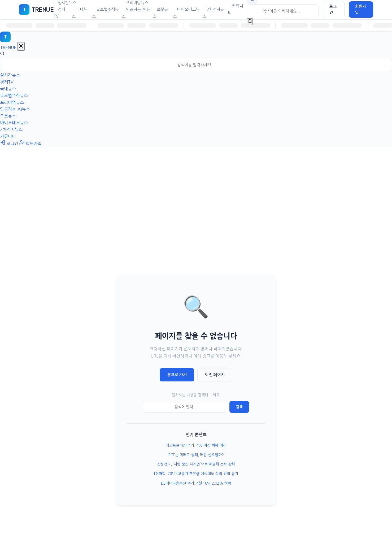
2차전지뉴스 (213, 13)
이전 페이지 (215, 375)
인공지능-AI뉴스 (136, 13)
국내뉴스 (80, 13)
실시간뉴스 (10, 75)
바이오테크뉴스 (186, 13)
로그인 (333, 9)
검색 (239, 407)
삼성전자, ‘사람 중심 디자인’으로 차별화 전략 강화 (196, 464)
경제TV (59, 13)
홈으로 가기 (177, 375)
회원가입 (361, 9)
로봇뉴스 (160, 13)
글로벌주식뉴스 (105, 13)
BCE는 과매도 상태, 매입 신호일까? (196, 455)
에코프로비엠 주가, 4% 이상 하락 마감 (196, 445)
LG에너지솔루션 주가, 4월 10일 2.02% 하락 (196, 483)
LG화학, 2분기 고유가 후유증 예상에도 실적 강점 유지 (196, 474)
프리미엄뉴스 (12, 102)
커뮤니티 (236, 9)
